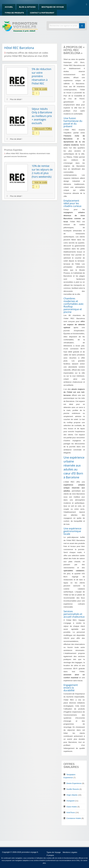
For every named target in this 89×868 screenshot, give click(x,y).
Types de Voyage (54, 852)
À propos (50, 855)
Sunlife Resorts (73, 789)
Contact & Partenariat (42, 13)
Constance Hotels (74, 818)
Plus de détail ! (14, 99)
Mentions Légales (70, 852)
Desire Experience (74, 783)
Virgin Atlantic (72, 795)
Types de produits (14, 13)
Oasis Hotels (72, 807)
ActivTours (71, 812)
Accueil (9, 7)
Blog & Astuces (27, 7)
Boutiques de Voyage (53, 7)
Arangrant (70, 801)
